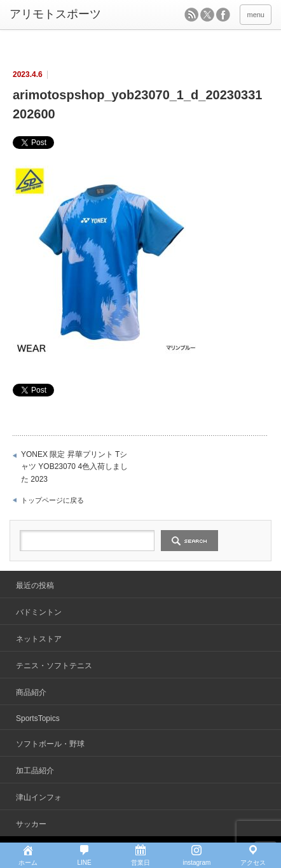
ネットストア (39, 639)
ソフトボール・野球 (50, 744)
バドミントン (39, 612)
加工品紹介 (35, 771)
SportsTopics (38, 718)
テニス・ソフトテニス (54, 666)
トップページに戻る (52, 500)
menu (256, 15)
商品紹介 (31, 692)
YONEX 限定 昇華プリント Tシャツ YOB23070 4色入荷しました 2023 (74, 467)
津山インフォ (39, 797)
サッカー (31, 824)
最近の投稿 (35, 585)
